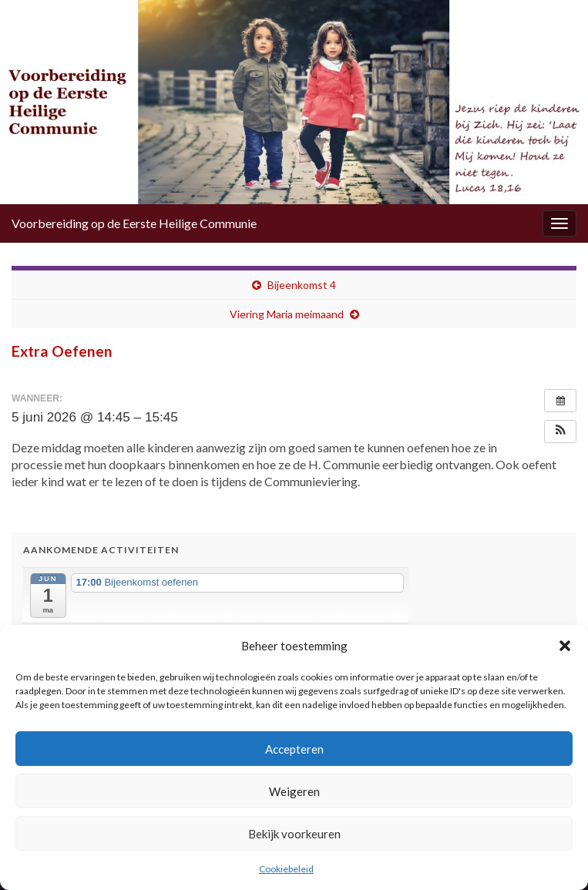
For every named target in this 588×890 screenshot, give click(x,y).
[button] (565, 646)
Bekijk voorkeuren (294, 834)
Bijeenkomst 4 (302, 285)
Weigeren (294, 791)
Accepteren (294, 749)
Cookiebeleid (286, 869)
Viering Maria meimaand (287, 314)
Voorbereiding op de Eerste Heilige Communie (134, 223)
